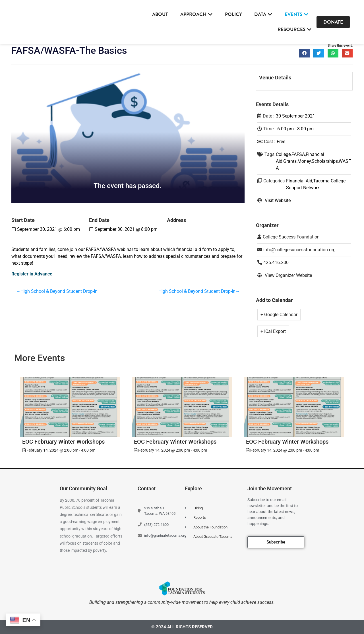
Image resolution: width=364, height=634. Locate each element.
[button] (304, 53)
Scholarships (325, 161)
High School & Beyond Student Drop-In (59, 292)
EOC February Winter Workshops (63, 442)
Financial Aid (299, 181)
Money (304, 161)
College (283, 154)
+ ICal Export (273, 331)
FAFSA (298, 154)
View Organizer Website (288, 275)
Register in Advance (32, 274)
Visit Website (278, 200)
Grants (290, 161)
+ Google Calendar (279, 315)
